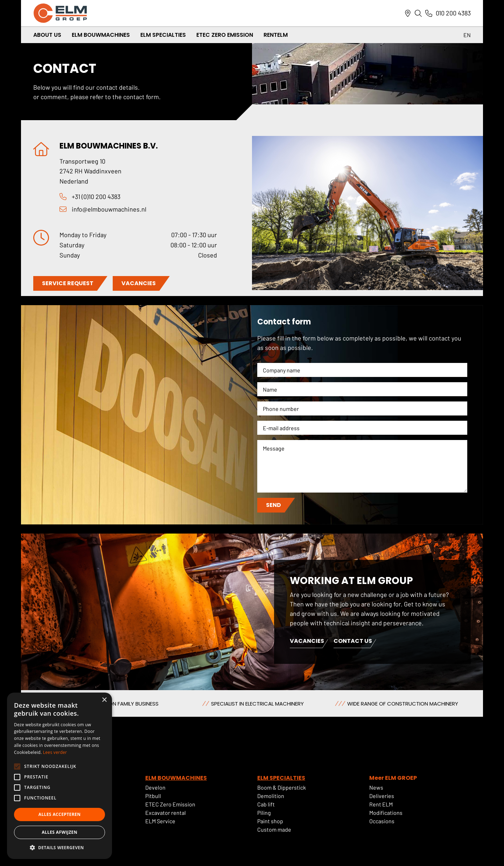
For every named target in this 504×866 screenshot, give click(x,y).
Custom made (274, 829)
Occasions (382, 821)
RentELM (276, 35)
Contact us (353, 642)
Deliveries (382, 796)
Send (274, 505)
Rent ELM (381, 804)
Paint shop (270, 821)
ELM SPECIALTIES (281, 778)
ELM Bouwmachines (101, 35)
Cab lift (266, 804)
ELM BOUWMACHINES (176, 778)
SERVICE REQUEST (68, 283)
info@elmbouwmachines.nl (109, 209)
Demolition (271, 796)
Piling (264, 813)
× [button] (104, 700)
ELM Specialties (163, 35)
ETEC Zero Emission (225, 35)
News (376, 787)
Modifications (386, 813)
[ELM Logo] (60, 13)
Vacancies (307, 642)
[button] (59, 848)
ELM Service (160, 821)
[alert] (59, 776)
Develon (155, 787)
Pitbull (153, 796)
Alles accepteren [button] (60, 814)
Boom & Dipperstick (282, 787)
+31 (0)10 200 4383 (96, 197)
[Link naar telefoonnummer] (429, 13)
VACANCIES (139, 283)
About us (47, 35)
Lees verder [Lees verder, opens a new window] (55, 752)
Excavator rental (166, 813)
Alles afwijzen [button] (59, 832)
